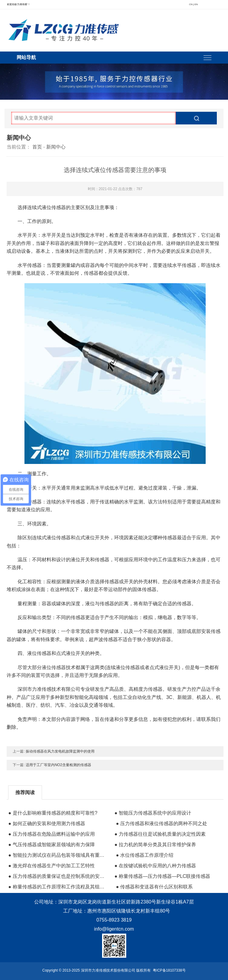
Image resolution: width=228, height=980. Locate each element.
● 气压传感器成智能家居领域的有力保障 (51, 845)
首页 (37, 147)
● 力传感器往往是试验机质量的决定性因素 (160, 834)
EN (196, 4)
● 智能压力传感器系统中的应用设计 (153, 813)
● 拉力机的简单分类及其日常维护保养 (155, 845)
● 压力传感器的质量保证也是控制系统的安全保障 (58, 876)
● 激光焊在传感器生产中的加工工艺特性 (51, 866)
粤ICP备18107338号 (169, 970)
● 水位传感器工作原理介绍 (145, 855)
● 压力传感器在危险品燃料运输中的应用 (51, 834)
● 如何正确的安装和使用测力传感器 (47, 823)
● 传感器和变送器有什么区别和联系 (154, 887)
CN (191, 4)
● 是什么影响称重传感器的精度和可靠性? (53, 813)
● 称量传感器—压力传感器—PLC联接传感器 (162, 876)
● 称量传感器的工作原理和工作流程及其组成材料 (58, 887)
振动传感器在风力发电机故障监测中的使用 (60, 751)
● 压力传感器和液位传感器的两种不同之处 (162, 823)
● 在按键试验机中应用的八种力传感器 (155, 866)
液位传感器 (54, 667)
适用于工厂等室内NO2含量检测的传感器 (58, 765)
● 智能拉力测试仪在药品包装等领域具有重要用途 (58, 855)
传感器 (91, 273)
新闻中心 (56, 147)
